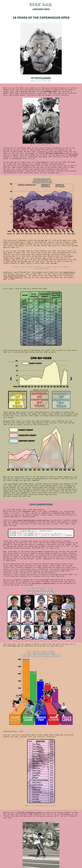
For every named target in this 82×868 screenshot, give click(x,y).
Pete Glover (43, 78)
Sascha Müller (69, 272)
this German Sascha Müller (15, 276)
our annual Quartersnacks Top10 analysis (31, 520)
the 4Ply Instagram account (30, 812)
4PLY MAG (41, 4)
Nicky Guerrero (16, 277)
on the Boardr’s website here (42, 583)
